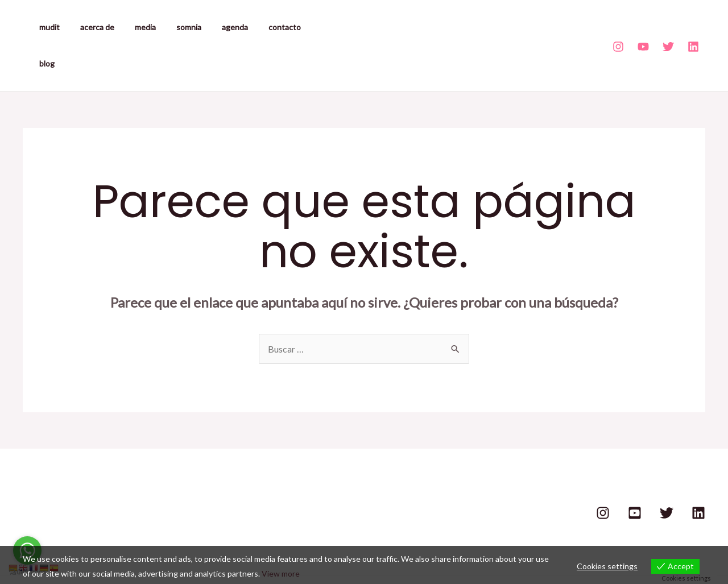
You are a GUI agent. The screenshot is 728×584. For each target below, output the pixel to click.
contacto (260, 27)
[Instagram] (618, 28)
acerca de (90, 27)
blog (299, 27)
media (134, 27)
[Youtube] (643, 28)
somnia (173, 27)
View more (281, 573)
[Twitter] (668, 28)
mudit (47, 27)
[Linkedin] (693, 28)
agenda (214, 27)
